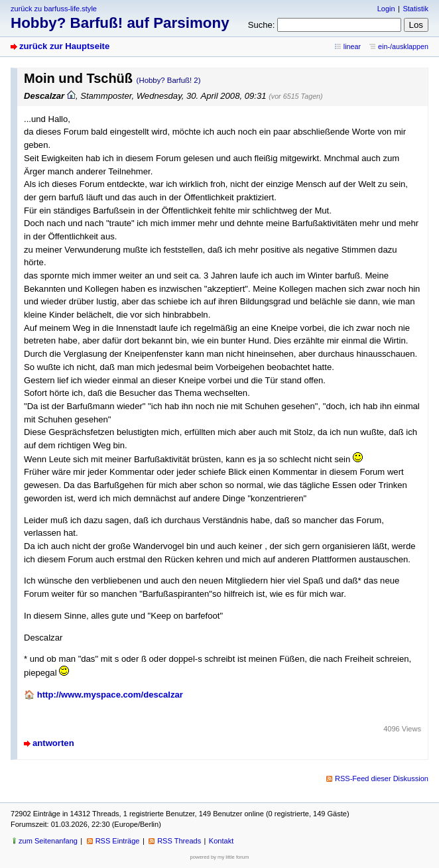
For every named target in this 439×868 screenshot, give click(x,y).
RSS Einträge (118, 841)
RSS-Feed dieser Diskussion (382, 778)
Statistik (415, 9)
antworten (53, 743)
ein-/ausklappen (403, 46)
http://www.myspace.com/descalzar (110, 695)
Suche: (262, 25)
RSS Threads (179, 841)
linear (352, 46)
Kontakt (221, 841)
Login (386, 9)
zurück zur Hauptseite (64, 46)
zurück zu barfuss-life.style (54, 9)
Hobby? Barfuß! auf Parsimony (120, 23)
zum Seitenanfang (48, 841)
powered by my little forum (220, 857)
